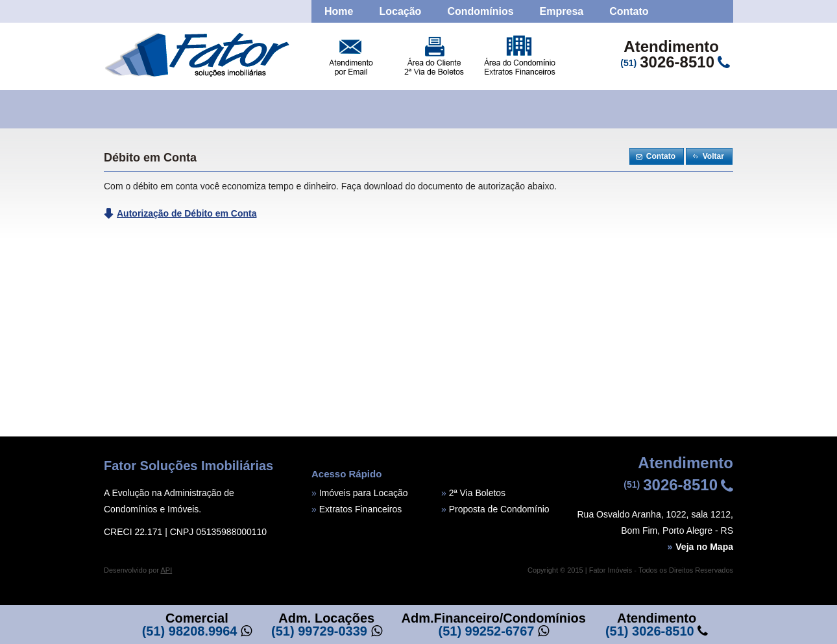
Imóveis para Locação (364, 493)
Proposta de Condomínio (499, 509)
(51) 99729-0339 (319, 631)
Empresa (562, 11)
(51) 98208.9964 (190, 631)
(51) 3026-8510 (650, 631)
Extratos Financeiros (361, 509)
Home (339, 11)
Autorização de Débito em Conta (187, 213)
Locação (400, 11)
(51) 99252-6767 (487, 631)
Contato (629, 11)
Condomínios (480, 11)
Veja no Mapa (701, 547)
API (166, 570)
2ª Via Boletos (477, 493)
